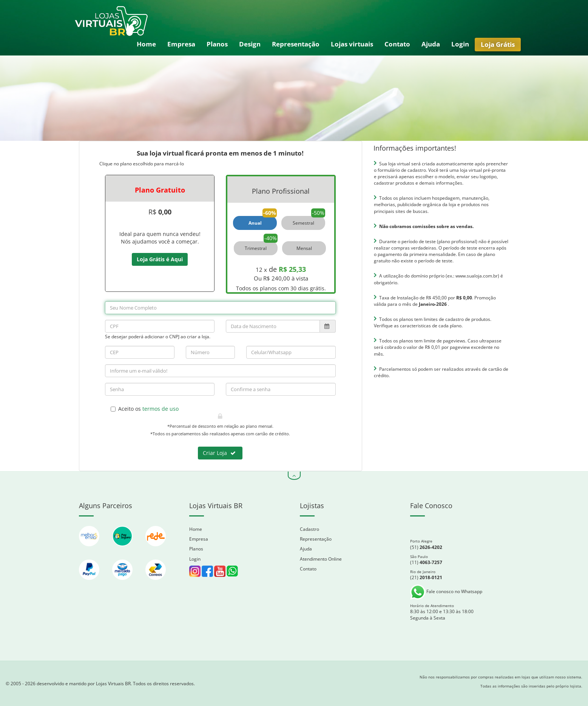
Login (460, 44)
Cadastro (309, 529)
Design (250, 44)
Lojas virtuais (352, 44)
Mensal (304, 248)
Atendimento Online (321, 559)
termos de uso (161, 409)
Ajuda (431, 44)
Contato (397, 44)
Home (146, 44)
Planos (217, 44)
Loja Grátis (498, 44)
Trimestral (256, 248)
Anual (255, 223)
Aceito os (145, 409)
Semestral (303, 223)
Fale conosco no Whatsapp (446, 591)
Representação (296, 44)
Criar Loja (219, 453)
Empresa (181, 44)
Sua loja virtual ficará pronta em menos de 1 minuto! (220, 153)
